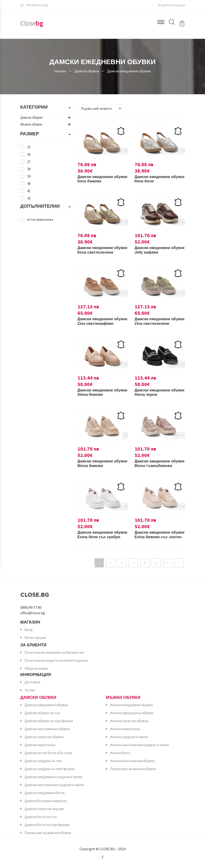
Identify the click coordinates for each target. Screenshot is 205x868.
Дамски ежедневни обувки (129, 71)
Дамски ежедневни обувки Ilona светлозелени (97, 252)
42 (29, 198)
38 (29, 169)
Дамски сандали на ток (43, 761)
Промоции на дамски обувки (48, 833)
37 (29, 162)
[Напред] (179, 563)
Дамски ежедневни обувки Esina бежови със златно (156, 537)
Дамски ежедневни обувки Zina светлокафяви (97, 323)
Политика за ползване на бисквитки (54, 652)
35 (29, 147)
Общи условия (36, 668)
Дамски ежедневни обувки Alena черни (155, 392)
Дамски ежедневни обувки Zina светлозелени (154, 323)
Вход (28, 629)
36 (29, 154)
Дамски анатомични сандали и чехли (54, 785)
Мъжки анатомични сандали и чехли (139, 745)
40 (29, 184)
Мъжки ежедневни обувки (131, 705)
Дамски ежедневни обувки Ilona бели (154, 179)
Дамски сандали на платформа (49, 769)
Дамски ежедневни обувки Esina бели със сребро (101, 537)
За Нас (30, 690)
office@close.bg (34, 6)
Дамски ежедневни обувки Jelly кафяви (155, 250)
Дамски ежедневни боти (44, 793)
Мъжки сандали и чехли (129, 737)
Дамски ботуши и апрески (45, 801)
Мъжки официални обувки (132, 713)
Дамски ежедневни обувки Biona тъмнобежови (154, 466)
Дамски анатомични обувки (47, 729)
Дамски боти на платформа (47, 825)
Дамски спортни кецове (44, 809)
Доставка (32, 682)
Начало (60, 71)
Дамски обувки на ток (42, 713)
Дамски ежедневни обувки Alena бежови (99, 392)
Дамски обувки (87, 71)
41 (29, 191)
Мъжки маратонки (125, 729)
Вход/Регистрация (172, 6)
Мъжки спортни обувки (129, 721)
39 (29, 176)
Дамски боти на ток (41, 817)
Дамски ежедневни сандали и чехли (53, 777)
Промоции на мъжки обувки (133, 769)
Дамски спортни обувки (44, 737)
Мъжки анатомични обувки (132, 761)
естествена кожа (40, 219)
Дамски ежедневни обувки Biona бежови (99, 463)
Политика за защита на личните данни (56, 660)
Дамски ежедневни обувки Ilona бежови (98, 179)
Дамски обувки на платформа (49, 721)
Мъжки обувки (123, 697)
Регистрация (35, 637)
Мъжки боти (120, 753)
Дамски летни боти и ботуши (48, 753)
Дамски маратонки (40, 745)
